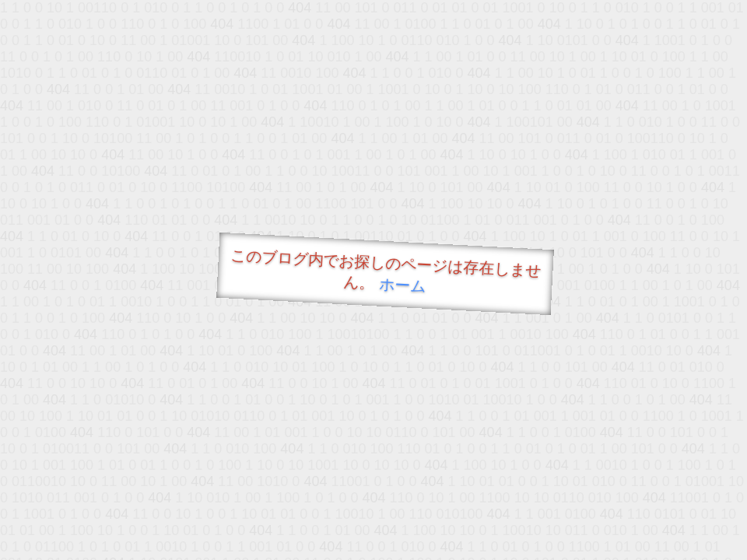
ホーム (403, 285)
